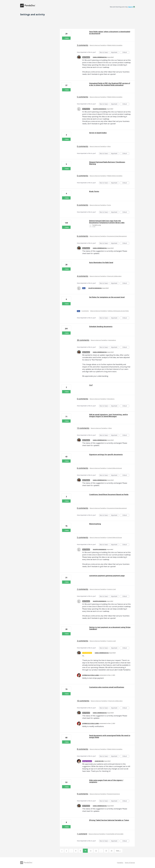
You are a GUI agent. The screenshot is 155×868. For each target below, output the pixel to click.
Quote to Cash (112, 589)
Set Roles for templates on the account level (107, 297)
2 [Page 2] (66, 851)
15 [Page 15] (106, 851)
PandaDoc (120, 863)
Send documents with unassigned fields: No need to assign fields (110, 736)
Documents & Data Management (117, 236)
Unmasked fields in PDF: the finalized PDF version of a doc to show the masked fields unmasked (110, 84)
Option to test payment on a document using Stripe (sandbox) (110, 628)
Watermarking (95, 524)
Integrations (111, 399)
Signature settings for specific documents (106, 454)
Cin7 (91, 385)
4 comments (83, 276)
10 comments (83, 701)
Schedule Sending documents (101, 326)
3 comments (83, 45)
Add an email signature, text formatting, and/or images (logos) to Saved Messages (109, 415)
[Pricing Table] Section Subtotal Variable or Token (109, 820)
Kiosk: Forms (94, 191)
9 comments (83, 794)
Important (115, 52)
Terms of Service (130, 863)
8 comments (83, 749)
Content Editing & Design (115, 468)
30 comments (83, 340)
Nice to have (104, 52)
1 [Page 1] (62, 851)
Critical (126, 52)
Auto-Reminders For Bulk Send (101, 263)
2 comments (83, 589)
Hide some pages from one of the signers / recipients (106, 781)
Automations (112, 340)
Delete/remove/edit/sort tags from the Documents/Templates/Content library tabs (107, 222)
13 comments (83, 428)
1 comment (82, 834)
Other (109, 146)
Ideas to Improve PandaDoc (98, 45)
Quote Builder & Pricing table (115, 834)
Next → (118, 851)
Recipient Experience (114, 794)
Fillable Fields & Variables (115, 45)
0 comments (83, 146)
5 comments (83, 97)
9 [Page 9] (80, 851)
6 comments (83, 236)
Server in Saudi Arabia (98, 133)
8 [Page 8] (76, 851)
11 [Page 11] (91, 851)
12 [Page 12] (96, 851)
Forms (109, 205)
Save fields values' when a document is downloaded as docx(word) (110, 33)
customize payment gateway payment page (107, 576)
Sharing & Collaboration (114, 276)
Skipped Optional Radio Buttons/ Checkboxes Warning (107, 163)
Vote (67, 38)
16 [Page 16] (112, 851)
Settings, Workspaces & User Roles (118, 311)
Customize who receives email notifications (107, 687)
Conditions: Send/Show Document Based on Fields (109, 494)
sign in (130, 7)
